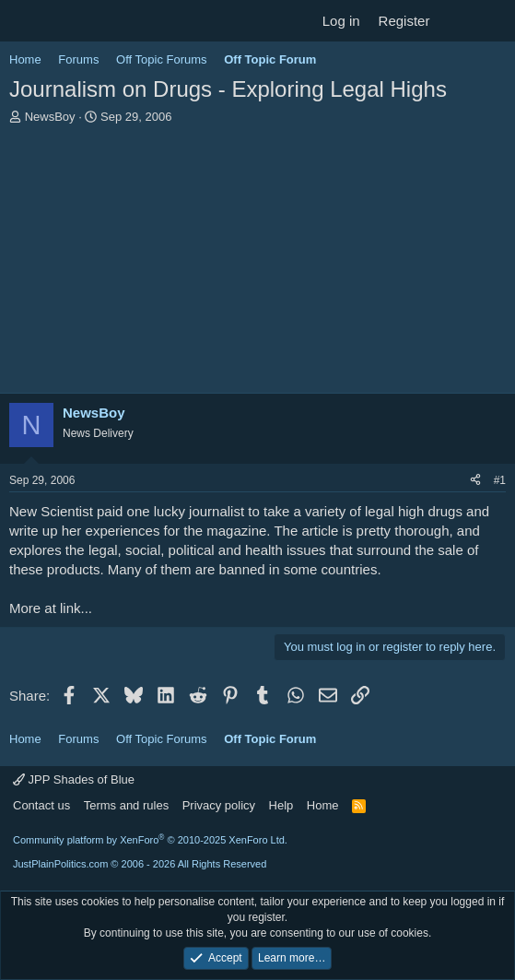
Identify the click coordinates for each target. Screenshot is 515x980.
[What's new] (456, 21)
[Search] (493, 21)
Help (281, 805)
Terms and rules (126, 805)
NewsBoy (50, 117)
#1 (500, 480)
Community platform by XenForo (150, 840)
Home (323, 805)
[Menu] (25, 21)
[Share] (475, 481)
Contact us (41, 805)
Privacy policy (219, 805)
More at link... (51, 608)
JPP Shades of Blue (74, 779)
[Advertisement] (257, 264)
